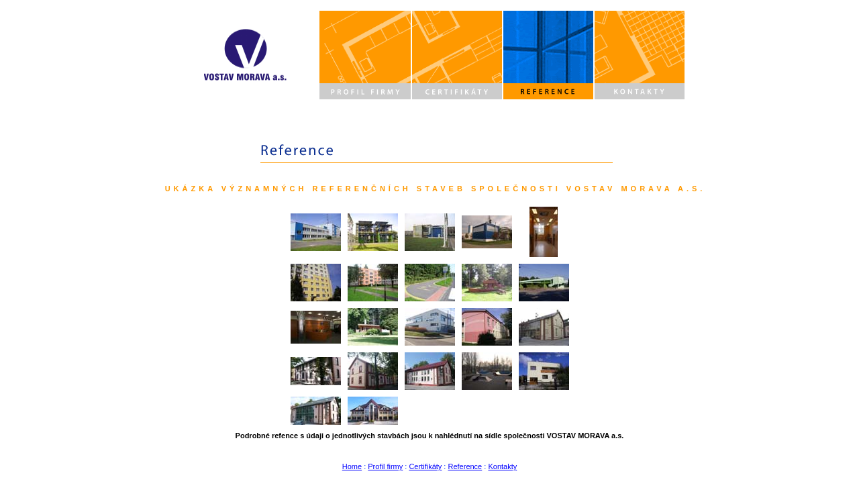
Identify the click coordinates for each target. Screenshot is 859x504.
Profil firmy (385, 466)
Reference (465, 466)
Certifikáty (425, 466)
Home (352, 466)
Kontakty (502, 466)
